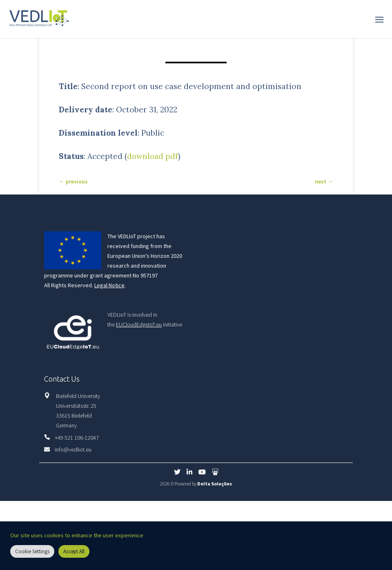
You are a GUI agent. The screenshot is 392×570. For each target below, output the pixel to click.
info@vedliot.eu (73, 449)
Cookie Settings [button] (32, 551)
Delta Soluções (215, 484)
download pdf (153, 156)
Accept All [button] (74, 551)
